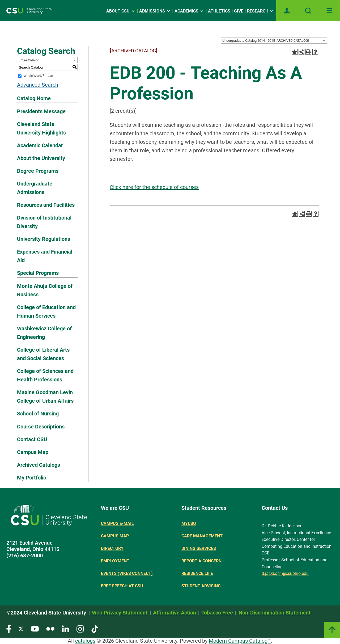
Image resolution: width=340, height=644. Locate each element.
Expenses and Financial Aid (45, 256)
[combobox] (274, 40)
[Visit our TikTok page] (95, 629)
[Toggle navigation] (329, 11)
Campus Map (33, 452)
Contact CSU (32, 439)
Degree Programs (38, 171)
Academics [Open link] (189, 11)
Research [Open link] (261, 11)
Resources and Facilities (46, 205)
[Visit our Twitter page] (21, 629)
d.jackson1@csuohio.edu (285, 573)
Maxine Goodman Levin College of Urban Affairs (45, 397)
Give (239, 11)
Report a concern (201, 561)
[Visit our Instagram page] (80, 629)
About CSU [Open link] (121, 11)
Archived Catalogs (39, 465)
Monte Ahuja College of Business (45, 290)
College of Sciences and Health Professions (45, 375)
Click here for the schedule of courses (154, 187)
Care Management (202, 536)
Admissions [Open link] (155, 11)
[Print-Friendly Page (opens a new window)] (308, 52)
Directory (112, 548)
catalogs (85, 641)
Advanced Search (38, 85)
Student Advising (201, 586)
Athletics (219, 11)
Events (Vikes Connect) (127, 573)
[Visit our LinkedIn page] (65, 629)
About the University (41, 158)
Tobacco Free (217, 613)
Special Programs (38, 273)
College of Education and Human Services (46, 312)
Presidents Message (41, 111)
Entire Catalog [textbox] (29, 60)
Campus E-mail (117, 523)
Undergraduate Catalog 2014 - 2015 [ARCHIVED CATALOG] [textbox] (266, 41)
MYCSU (189, 523)
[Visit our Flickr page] (50, 629)
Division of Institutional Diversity (44, 222)
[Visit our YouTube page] (35, 629)
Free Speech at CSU (122, 586)
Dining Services (199, 548)
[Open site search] (308, 11)
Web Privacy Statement (120, 613)
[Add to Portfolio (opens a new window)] (295, 52)
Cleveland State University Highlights (41, 128)
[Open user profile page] (287, 11)
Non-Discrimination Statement (275, 613)
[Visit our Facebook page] (9, 629)
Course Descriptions (41, 427)
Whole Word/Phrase (38, 76)
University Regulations (44, 239)
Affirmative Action (175, 613)
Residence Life (197, 573)
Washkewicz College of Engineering (44, 333)
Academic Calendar (40, 145)
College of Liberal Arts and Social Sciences (43, 354)
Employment (115, 561)
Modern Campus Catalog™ (240, 641)
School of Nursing (38, 414)
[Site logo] (29, 11)
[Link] (332, 630)
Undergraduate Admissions (35, 188)
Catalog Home (34, 98)
